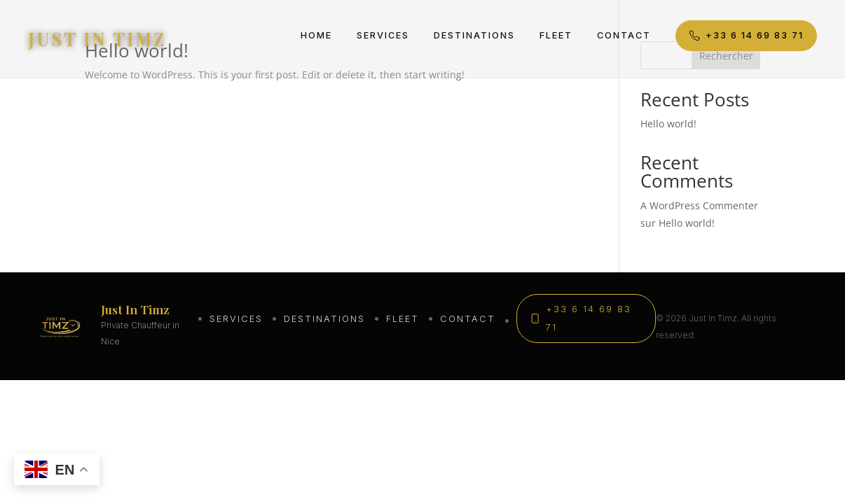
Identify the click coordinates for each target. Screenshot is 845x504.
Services (383, 35)
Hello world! (668, 124)
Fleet (556, 35)
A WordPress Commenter (699, 205)
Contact (624, 35)
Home (316, 35)
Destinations (474, 35)
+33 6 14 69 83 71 (746, 36)
